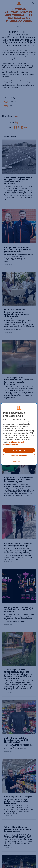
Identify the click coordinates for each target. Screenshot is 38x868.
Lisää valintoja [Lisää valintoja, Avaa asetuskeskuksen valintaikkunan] (19, 461)
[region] (19, 434)
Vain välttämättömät (19, 456)
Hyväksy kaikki (19, 450)
